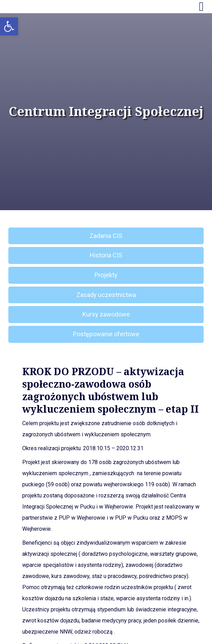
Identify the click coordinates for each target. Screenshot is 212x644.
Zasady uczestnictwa (106, 295)
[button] (9, 26)
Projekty (106, 275)
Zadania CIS (106, 236)
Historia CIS (106, 255)
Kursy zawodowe (106, 314)
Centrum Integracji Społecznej (106, 112)
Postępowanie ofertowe (106, 334)
